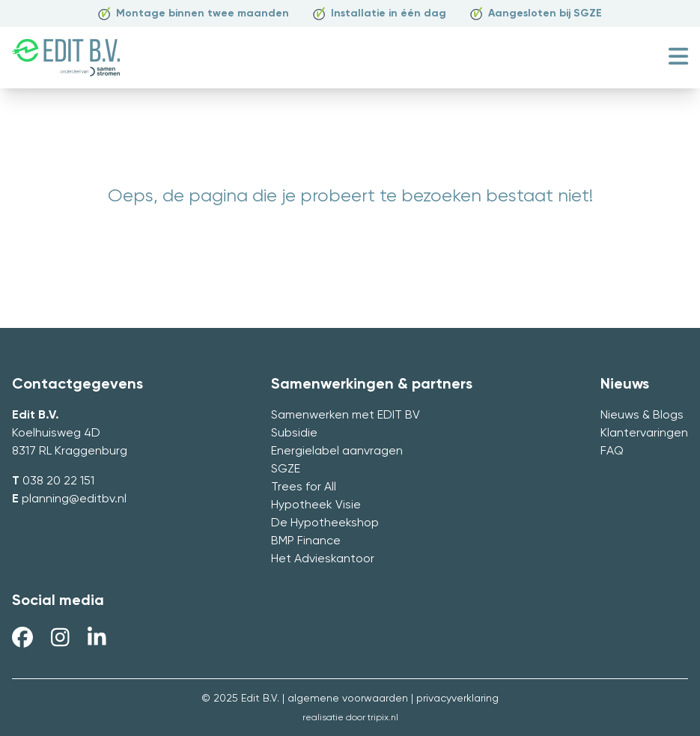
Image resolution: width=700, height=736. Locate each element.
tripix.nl (383, 718)
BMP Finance (306, 541)
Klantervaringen (644, 434)
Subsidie (294, 434)
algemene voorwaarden (348, 699)
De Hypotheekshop (325, 523)
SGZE (286, 469)
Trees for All (304, 487)
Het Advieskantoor (323, 559)
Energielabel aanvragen (337, 451)
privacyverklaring (457, 699)
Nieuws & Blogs (642, 416)
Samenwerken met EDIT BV (346, 416)
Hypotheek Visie (316, 505)
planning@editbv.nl (74, 499)
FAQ (612, 451)
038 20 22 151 (58, 481)
